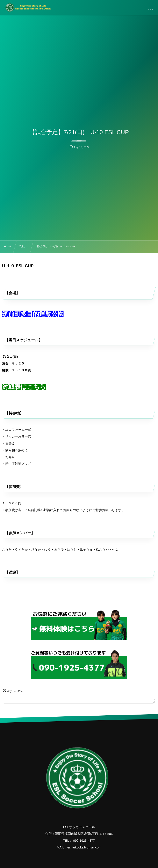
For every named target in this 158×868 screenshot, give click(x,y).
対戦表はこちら (24, 387)
